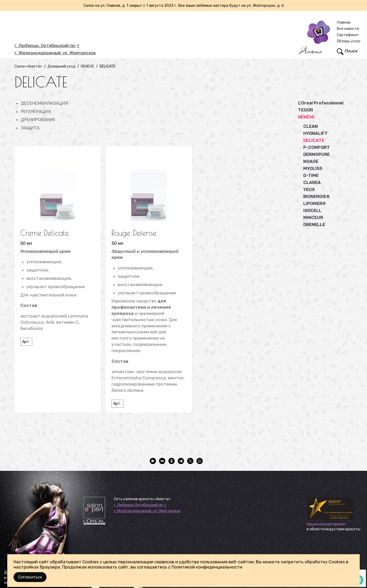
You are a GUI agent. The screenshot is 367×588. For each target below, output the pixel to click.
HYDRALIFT (316, 133)
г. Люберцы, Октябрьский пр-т (47, 45)
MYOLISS (313, 168)
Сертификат (348, 35)
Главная (344, 22)
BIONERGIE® (317, 196)
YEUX (309, 189)
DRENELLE (314, 224)
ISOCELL (312, 210)
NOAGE (311, 161)
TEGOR (306, 110)
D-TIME (311, 175)
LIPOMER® (315, 203)
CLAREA (312, 182)
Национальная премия (326, 524)
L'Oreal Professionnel (321, 103)
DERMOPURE (317, 154)
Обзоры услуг (349, 41)
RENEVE (306, 117)
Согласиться (30, 577)
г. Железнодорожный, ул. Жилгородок (55, 53)
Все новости (348, 29)
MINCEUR (313, 217)
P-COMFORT (317, 147)
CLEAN (311, 126)
